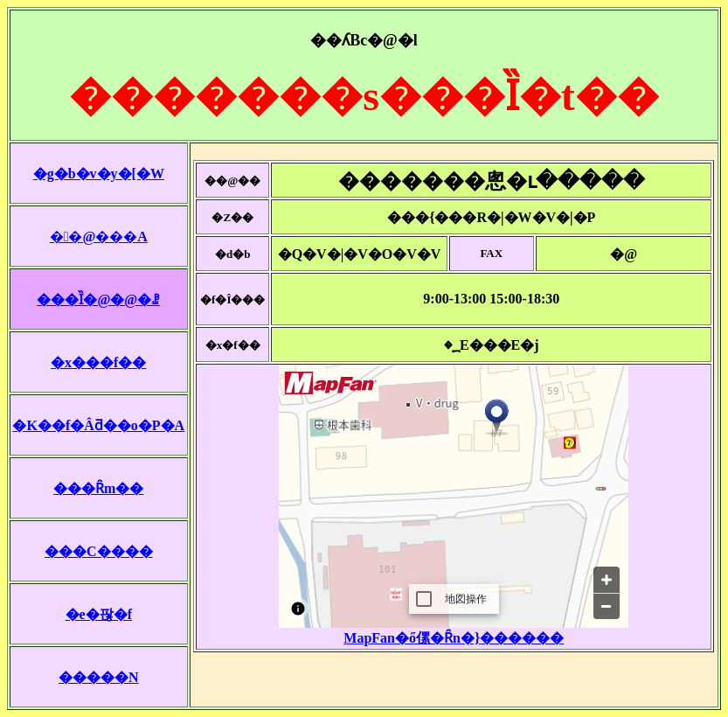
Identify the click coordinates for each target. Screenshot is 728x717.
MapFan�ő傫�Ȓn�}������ (454, 638)
